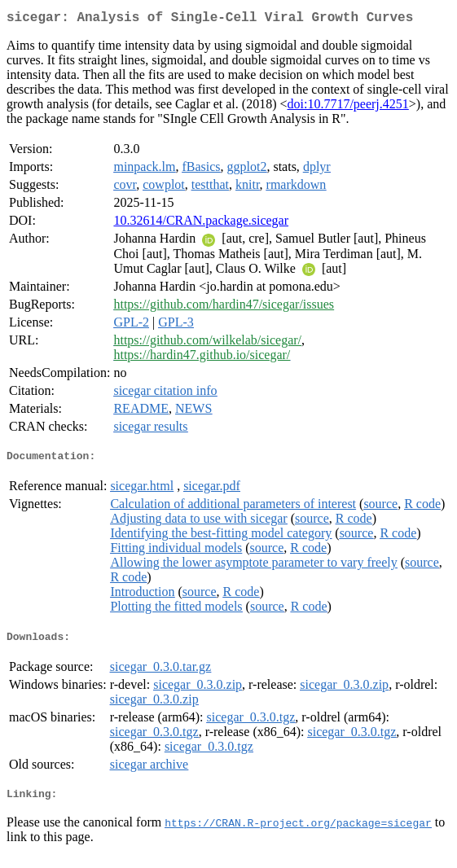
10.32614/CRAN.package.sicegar (201, 224)
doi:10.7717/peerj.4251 (347, 107)
